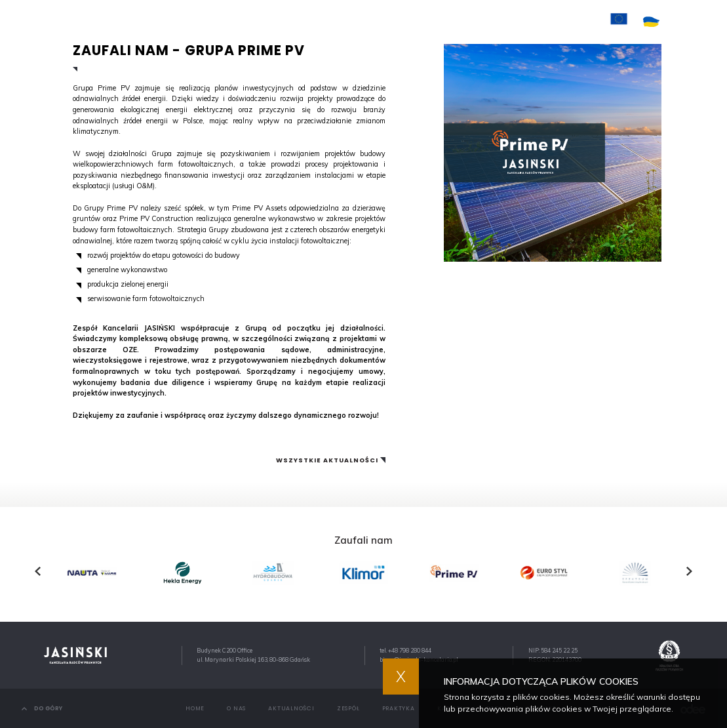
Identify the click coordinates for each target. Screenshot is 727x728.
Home (212, 21)
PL (683, 22)
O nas (250, 21)
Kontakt (504, 21)
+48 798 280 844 (410, 650)
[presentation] (38, 571)
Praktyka (406, 21)
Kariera (456, 21)
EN (701, 22)
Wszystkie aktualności (327, 460)
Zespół (359, 21)
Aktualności (303, 21)
